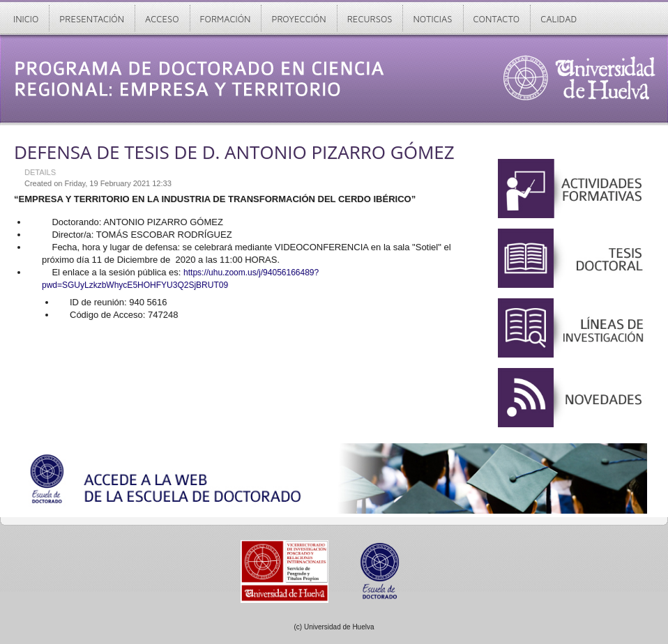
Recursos (370, 19)
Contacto (497, 19)
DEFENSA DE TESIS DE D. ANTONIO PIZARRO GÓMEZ (234, 152)
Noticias (432, 19)
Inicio (26, 19)
